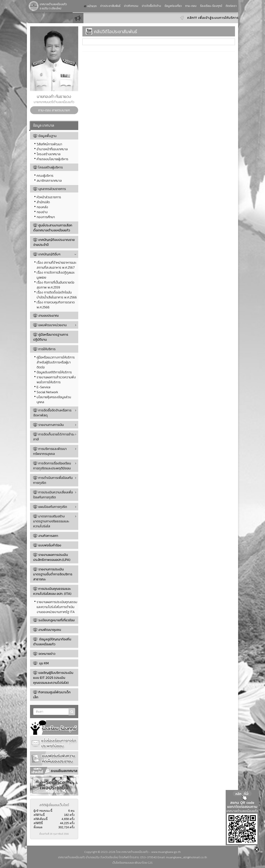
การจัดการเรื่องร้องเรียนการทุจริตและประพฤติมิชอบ (52, 466)
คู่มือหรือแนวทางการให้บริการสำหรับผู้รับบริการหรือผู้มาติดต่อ (56, 362)
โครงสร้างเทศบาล (49, 154)
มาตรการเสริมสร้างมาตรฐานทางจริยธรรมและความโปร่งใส (51, 521)
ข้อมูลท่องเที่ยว (173, 6)
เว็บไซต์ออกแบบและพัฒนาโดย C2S (132, 863)
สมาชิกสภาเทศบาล (49, 180)
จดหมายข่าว (47, 654)
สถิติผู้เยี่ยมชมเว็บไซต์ (54, 805)
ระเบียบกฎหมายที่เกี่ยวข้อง (56, 620)
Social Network (47, 392)
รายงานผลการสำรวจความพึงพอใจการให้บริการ (56, 380)
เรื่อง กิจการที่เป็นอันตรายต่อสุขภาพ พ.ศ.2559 (55, 285)
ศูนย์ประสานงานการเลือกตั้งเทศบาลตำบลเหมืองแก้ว (53, 228)
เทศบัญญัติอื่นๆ (47, 254)
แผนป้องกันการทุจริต (50, 507)
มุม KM (43, 663)
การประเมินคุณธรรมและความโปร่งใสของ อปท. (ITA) (52, 591)
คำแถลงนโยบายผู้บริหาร (52, 159)
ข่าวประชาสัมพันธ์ (110, 6)
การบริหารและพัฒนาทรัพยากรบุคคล (50, 451)
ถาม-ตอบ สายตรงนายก (54, 110)
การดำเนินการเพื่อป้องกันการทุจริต (53, 480)
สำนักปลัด (43, 202)
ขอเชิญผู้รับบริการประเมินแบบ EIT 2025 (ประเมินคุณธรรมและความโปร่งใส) (53, 678)
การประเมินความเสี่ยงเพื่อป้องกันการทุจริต (53, 495)
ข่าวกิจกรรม (131, 6)
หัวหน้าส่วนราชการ (49, 197)
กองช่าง (42, 212)
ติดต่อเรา (231, 6)
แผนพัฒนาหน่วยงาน (50, 325)
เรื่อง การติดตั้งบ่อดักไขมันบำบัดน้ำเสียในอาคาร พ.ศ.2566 (57, 295)
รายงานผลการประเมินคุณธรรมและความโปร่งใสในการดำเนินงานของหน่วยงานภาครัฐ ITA (57, 607)
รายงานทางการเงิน (48, 425)
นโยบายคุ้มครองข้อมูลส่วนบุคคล (54, 399)
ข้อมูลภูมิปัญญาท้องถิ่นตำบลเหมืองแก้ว (52, 642)
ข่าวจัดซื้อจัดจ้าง (151, 6)
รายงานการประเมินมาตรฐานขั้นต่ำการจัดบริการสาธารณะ (53, 574)
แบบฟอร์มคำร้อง (50, 545)
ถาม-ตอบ (191, 6)
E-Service (44, 387)
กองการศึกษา (46, 217)
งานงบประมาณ (48, 315)
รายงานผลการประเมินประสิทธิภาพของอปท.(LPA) (52, 557)
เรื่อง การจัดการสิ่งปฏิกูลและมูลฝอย (56, 275)
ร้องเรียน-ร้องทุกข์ (211, 6)
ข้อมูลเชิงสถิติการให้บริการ (54, 372)
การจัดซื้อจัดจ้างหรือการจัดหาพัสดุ (52, 413)
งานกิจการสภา (48, 536)
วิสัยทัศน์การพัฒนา (49, 144)
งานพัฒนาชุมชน (50, 630)
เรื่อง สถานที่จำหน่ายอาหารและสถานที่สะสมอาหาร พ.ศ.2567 (57, 265)
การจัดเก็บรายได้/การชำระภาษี (54, 437)
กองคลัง (42, 207)
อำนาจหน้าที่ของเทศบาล (52, 149)
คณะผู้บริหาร (45, 176)
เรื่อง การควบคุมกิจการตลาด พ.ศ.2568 (56, 305)
